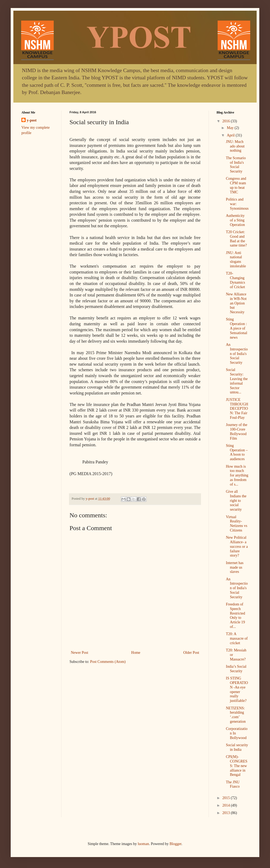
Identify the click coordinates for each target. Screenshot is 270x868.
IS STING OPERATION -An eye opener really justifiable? (237, 689)
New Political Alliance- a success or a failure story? (237, 546)
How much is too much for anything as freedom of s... (237, 475)
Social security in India (237, 747)
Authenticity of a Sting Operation (235, 220)
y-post (32, 120)
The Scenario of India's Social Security (236, 165)
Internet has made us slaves (235, 567)
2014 (227, 805)
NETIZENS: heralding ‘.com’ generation (236, 715)
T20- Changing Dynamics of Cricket (236, 280)
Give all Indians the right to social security (236, 501)
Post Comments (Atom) (108, 662)
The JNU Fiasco (233, 784)
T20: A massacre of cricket (237, 638)
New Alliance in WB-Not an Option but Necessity (236, 303)
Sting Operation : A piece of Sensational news (237, 328)
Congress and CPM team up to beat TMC (236, 185)
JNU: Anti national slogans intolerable (236, 259)
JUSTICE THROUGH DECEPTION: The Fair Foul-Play (237, 409)
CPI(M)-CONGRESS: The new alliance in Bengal (237, 766)
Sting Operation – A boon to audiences (237, 452)
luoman (143, 844)
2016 (227, 121)
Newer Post (80, 653)
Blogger (175, 844)
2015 (227, 798)
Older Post (191, 653)
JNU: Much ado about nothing (235, 146)
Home (136, 653)
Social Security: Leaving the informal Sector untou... (237, 381)
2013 (227, 813)
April (231, 135)
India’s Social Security (236, 669)
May (231, 128)
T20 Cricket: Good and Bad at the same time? (236, 239)
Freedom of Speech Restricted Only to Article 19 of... (236, 615)
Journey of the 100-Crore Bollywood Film (237, 431)
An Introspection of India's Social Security (237, 354)
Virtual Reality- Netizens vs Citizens (237, 524)
